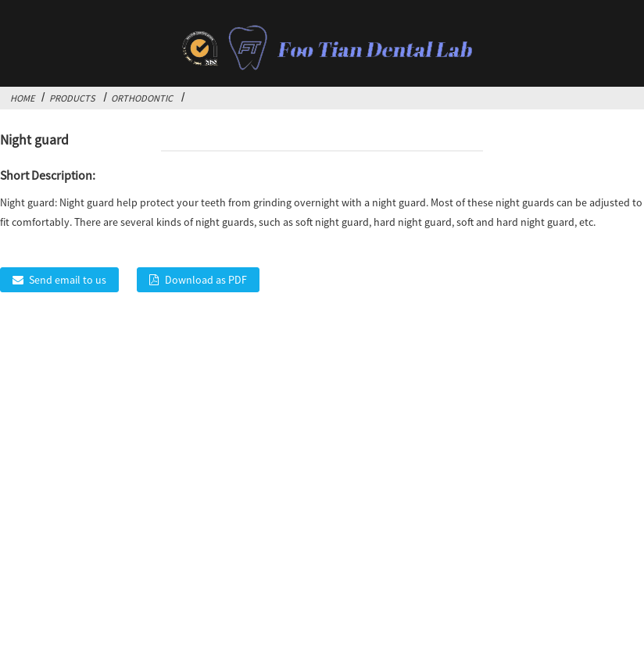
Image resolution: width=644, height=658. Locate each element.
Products (72, 98)
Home (22, 98)
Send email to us (68, 280)
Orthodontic (142, 98)
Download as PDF (206, 280)
